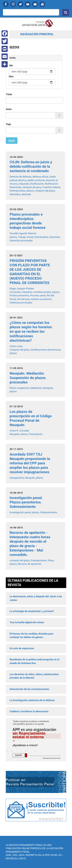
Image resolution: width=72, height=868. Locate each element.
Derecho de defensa (20, 177)
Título (9, 94)
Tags (8, 124)
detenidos (15, 194)
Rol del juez (23, 299)
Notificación (37, 184)
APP (42, 4)
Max (11, 76)
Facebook (6, 4)
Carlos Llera (16, 346)
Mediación (36, 388)
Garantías (55, 237)
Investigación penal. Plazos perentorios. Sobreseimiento (26, 502)
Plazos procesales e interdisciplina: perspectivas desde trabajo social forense (28, 221)
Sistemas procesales (21, 303)
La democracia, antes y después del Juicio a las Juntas (36, 598)
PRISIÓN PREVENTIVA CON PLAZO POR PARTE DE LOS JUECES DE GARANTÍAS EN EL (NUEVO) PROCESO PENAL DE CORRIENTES (30, 272)
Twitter (20, 4)
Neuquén (48, 388)
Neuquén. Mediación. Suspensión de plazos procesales (28, 378)
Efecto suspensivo (20, 388)
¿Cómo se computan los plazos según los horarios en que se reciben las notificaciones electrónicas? (31, 331)
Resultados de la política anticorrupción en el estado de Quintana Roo (34, 661)
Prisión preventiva (19, 295)
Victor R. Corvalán (19, 431)
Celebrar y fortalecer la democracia (29, 711)
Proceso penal (38, 295)
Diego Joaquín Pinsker (22, 289)
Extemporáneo (18, 191)
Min (11, 65)
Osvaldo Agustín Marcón (23, 233)
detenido (26, 194)
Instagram (13, 4)
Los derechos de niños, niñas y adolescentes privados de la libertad (34, 676)
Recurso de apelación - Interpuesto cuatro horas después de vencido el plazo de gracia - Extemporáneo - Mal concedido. (30, 544)
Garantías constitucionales (37, 292)
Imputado (24, 184)
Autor (9, 109)
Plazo (51, 560)
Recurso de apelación (30, 564)
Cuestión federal (51, 187)
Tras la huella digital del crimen (27, 622)
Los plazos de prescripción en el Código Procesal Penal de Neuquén (31, 418)
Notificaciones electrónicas (46, 350)
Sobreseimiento (49, 512)
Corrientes (15, 292)
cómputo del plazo (45, 191)
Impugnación (17, 478)
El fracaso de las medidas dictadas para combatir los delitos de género (31, 635)
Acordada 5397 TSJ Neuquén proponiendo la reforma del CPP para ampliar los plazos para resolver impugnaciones (30, 463)
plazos (30, 191)
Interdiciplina (41, 237)
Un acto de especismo (22, 648)
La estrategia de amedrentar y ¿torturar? (32, 611)
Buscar (66, 12)
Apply (12, 141)
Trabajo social (26, 237)
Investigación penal (20, 512)
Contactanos (35, 4)
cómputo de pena (32, 187)
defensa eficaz (40, 177)
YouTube (28, 4)
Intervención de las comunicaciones (29, 689)
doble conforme (36, 180)
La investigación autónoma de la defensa (32, 700)
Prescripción (36, 434)
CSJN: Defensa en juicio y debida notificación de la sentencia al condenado (31, 166)
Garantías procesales (21, 240)
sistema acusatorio (41, 299)
